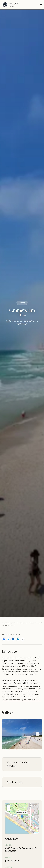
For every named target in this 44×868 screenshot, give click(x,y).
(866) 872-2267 (12, 861)
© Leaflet (36, 833)
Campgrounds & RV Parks (29, 623)
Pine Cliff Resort (9, 623)
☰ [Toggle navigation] (41, 5)
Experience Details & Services (18, 764)
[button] (22, 816)
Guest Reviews (15, 782)
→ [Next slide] (38, 734)
